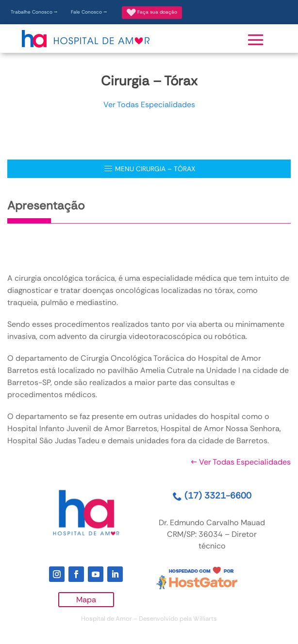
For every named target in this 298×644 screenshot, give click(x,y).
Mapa (86, 600)
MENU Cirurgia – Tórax (149, 169)
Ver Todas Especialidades (149, 105)
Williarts (205, 619)
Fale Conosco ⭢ (89, 12)
